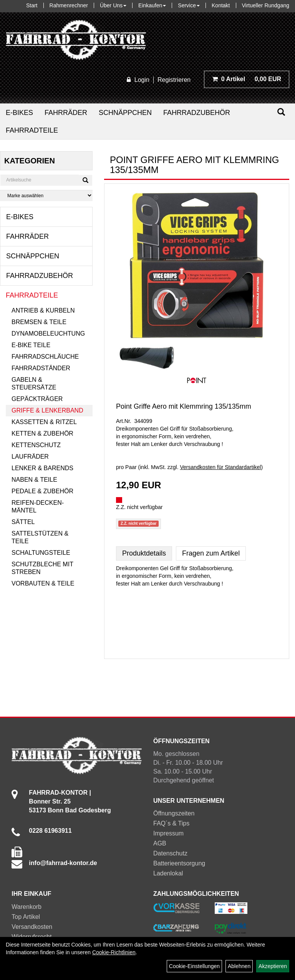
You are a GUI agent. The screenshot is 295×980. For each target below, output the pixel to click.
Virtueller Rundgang (266, 5)
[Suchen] (281, 112)
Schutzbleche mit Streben (42, 568)
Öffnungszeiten (174, 813)
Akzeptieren (273, 966)
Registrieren (174, 80)
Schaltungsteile (41, 553)
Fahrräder (66, 113)
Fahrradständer (41, 368)
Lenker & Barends (42, 468)
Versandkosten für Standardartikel (221, 467)
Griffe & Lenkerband (47, 410)
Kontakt (221, 5)
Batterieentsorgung (179, 863)
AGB (160, 843)
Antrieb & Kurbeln (43, 310)
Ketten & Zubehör (42, 433)
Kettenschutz (36, 445)
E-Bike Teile (31, 345)
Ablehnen (239, 966)
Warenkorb (27, 907)
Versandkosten (32, 927)
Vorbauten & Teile (43, 583)
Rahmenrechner (69, 5)
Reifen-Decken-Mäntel (38, 507)
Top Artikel (26, 917)
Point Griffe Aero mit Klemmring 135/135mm (184, 406)
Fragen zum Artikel (211, 553)
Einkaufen (152, 5)
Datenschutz (170, 853)
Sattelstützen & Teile (40, 537)
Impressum (168, 833)
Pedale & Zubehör (42, 491)
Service (189, 5)
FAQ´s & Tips (171, 823)
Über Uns (113, 5)
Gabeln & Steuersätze (34, 384)
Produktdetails (144, 553)
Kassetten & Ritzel (44, 422)
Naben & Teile (34, 480)
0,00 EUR (247, 79)
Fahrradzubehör (197, 113)
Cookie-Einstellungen (194, 966)
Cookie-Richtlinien (114, 952)
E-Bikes (19, 113)
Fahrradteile (32, 130)
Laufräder (30, 457)
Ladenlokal (168, 873)
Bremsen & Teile (39, 322)
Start (32, 5)
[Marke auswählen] (46, 196)
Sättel (23, 522)
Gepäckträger (37, 399)
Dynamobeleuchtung (48, 334)
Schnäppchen (125, 113)
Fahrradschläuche (45, 357)
